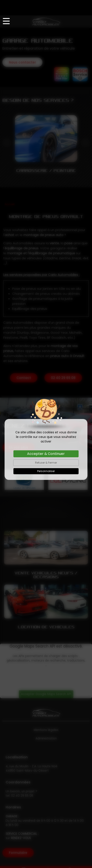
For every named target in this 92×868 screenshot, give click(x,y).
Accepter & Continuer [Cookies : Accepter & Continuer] (46, 438)
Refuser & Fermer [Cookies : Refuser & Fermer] (46, 447)
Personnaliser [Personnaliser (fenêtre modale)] (46, 456)
